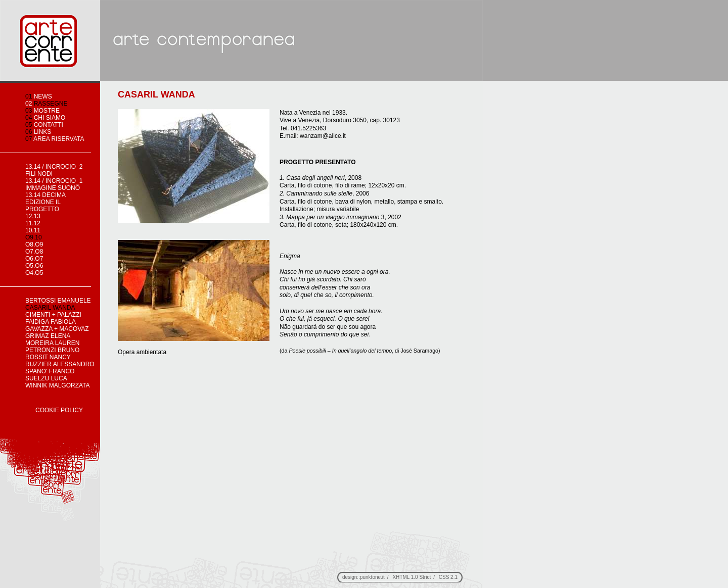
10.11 (33, 230)
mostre (42, 111)
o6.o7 (34, 259)
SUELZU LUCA (46, 378)
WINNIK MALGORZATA (58, 385)
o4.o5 (34, 273)
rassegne (46, 104)
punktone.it (372, 577)
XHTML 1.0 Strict (412, 577)
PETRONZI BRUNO (52, 350)
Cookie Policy (59, 410)
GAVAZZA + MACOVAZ (57, 329)
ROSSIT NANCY (48, 357)
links (38, 132)
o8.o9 (34, 244)
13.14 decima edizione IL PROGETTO (45, 202)
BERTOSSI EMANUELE (58, 301)
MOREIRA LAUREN (52, 343)
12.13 (33, 216)
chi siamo (45, 118)
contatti (44, 125)
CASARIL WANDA (50, 308)
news (39, 96)
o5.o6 (34, 266)
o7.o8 (34, 252)
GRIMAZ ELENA (48, 336)
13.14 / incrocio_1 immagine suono (54, 184)
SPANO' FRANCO (50, 371)
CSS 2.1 (448, 577)
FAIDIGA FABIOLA (51, 322)
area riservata (55, 139)
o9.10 (34, 237)
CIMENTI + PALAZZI (53, 315)
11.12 (33, 223)
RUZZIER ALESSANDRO (60, 364)
